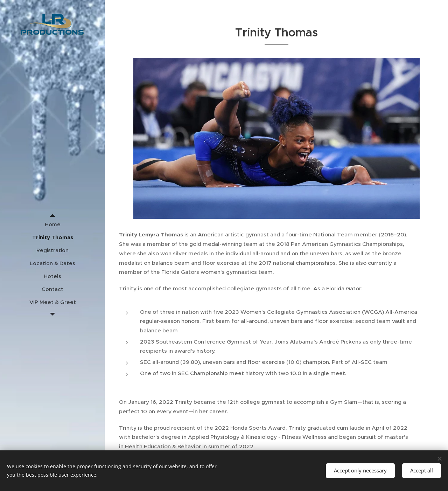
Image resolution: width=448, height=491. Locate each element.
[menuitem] (52, 224)
